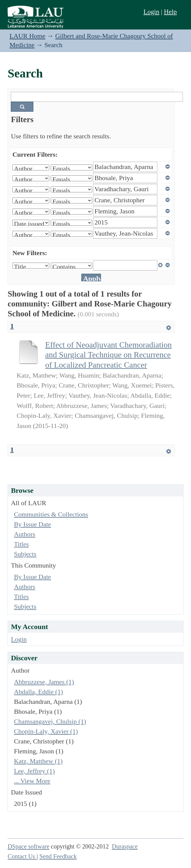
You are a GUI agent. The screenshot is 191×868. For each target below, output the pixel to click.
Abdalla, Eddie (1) (38, 692)
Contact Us (22, 856)
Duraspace (125, 846)
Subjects (25, 554)
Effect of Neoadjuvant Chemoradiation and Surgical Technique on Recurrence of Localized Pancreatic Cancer (108, 355)
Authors (24, 534)
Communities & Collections (51, 514)
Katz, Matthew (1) (38, 761)
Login (152, 12)
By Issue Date (32, 524)
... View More (32, 781)
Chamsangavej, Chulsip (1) (50, 721)
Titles (21, 544)
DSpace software (28, 846)
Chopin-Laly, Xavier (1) (46, 731)
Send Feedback (58, 856)
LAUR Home (27, 36)
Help (170, 12)
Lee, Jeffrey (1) (34, 771)
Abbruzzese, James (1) (44, 682)
